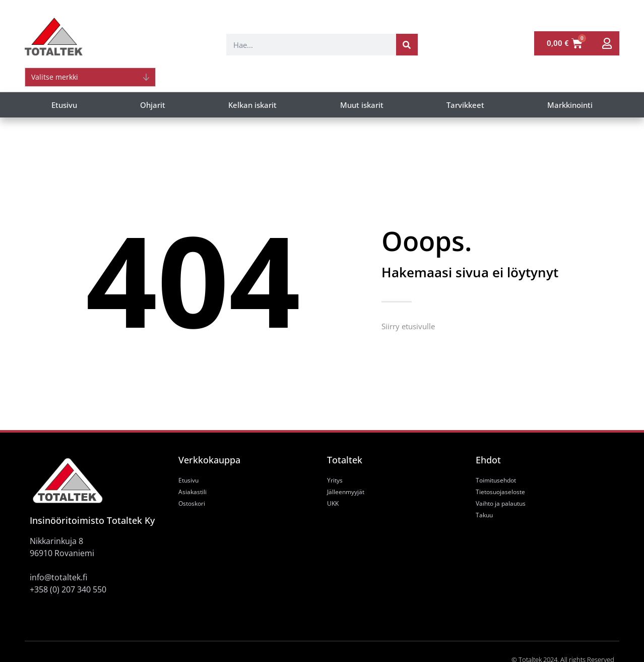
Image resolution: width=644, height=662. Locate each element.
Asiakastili (192, 492)
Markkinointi (570, 105)
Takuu (484, 515)
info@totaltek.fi (58, 577)
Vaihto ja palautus (501, 503)
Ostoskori (192, 503)
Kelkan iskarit (252, 105)
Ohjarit (153, 105)
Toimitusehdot (496, 480)
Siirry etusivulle (408, 326)
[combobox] (311, 45)
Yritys (335, 480)
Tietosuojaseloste (500, 492)
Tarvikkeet (465, 105)
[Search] (407, 45)
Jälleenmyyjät (346, 492)
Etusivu (64, 105)
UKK (333, 503)
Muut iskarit (362, 105)
